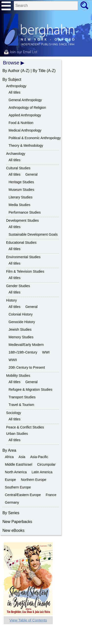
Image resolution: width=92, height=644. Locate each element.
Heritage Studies (21, 182)
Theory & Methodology (26, 146)
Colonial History (21, 314)
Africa (9, 457)
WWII (13, 360)
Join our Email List (21, 52)
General (31, 174)
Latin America (42, 472)
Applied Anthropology (25, 115)
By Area (9, 450)
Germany (12, 502)
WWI (46, 352)
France (51, 495)
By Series (11, 513)
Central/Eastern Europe (23, 495)
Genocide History (22, 322)
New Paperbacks (17, 522)
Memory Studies (21, 337)
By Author (11, 71)
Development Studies (22, 220)
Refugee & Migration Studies (30, 389)
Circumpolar (46, 464)
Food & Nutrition (21, 123)
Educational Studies (21, 243)
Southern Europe (18, 487)
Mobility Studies (18, 376)
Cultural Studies (18, 168)
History (12, 300)
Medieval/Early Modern (26, 345)
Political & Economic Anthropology (35, 138)
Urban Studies (17, 434)
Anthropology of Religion (27, 108)
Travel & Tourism (21, 405)
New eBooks (13, 530)
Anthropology (16, 86)
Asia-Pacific (39, 457)
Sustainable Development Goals (33, 234)
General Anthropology (25, 100)
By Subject (12, 79)
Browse (11, 63)
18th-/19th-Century (23, 352)
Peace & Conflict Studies (25, 427)
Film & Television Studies (25, 271)
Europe (10, 480)
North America (16, 472)
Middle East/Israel (19, 464)
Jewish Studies (20, 329)
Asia (22, 457)
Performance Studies (25, 212)
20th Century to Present (27, 367)
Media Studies (20, 205)
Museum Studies (21, 190)
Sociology (14, 413)
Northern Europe (34, 480)
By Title (39, 71)
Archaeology (16, 154)
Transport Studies (22, 397)
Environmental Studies (23, 257)
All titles (14, 92)
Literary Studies (20, 197)
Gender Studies (18, 286)
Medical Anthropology (25, 130)
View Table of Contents (28, 620)
